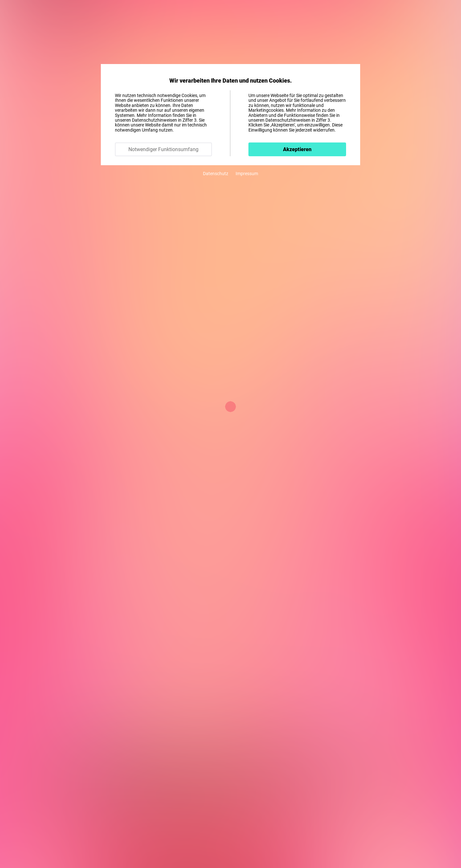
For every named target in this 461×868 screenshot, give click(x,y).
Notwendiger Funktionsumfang (163, 149)
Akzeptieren (297, 149)
